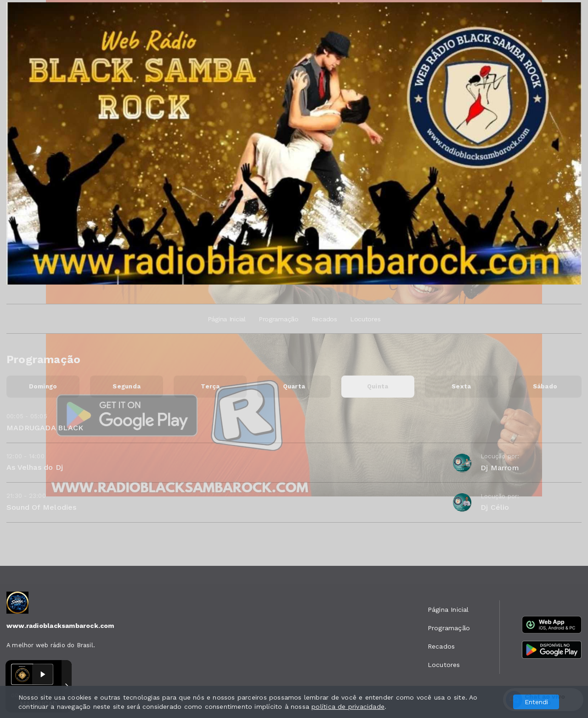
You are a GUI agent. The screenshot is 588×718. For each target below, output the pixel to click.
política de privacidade (348, 707)
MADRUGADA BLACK (45, 428)
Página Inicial (227, 319)
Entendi (536, 702)
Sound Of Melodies (42, 507)
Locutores (365, 319)
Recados (324, 319)
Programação (279, 319)
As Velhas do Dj (35, 467)
